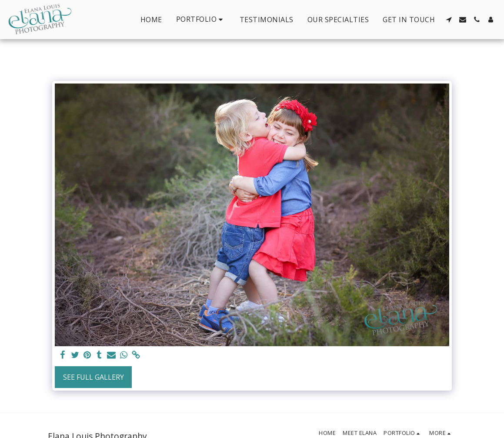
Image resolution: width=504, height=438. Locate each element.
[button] (201, 19)
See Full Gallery (93, 377)
